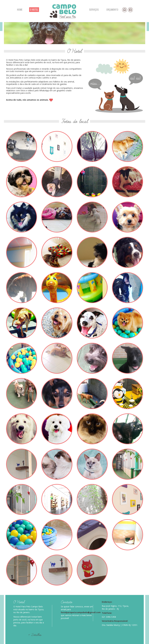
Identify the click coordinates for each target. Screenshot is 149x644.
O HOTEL (34, 10)
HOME (20, 10)
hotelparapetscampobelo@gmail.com (81, 612)
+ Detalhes (35, 635)
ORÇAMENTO (112, 10)
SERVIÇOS (94, 10)
